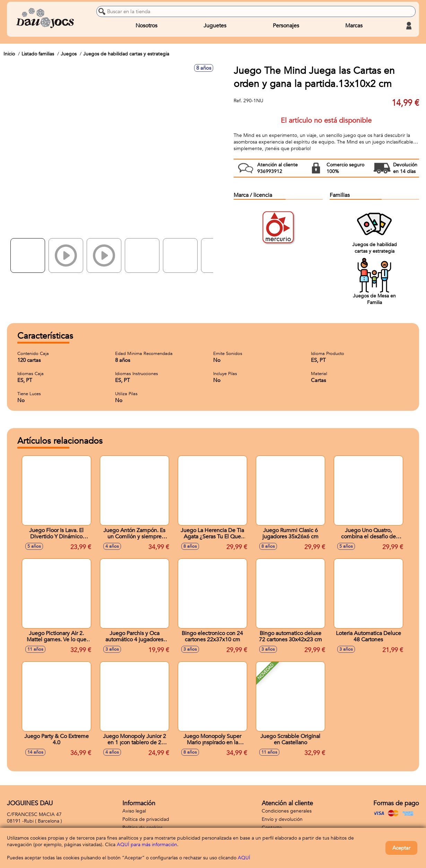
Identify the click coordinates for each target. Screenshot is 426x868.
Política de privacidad (146, 819)
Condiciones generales (287, 811)
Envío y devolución (282, 819)
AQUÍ (244, 858)
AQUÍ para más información (147, 845)
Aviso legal (134, 811)
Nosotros (146, 26)
